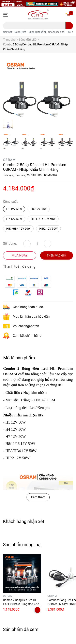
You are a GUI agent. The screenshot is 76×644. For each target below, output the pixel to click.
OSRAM (9, 160)
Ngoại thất (20, 32)
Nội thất (7, 32)
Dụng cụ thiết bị (37, 32)
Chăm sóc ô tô (56, 32)
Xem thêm (38, 497)
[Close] (73, 2)
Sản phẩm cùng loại (22, 545)
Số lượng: (10, 244)
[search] (69, 26)
